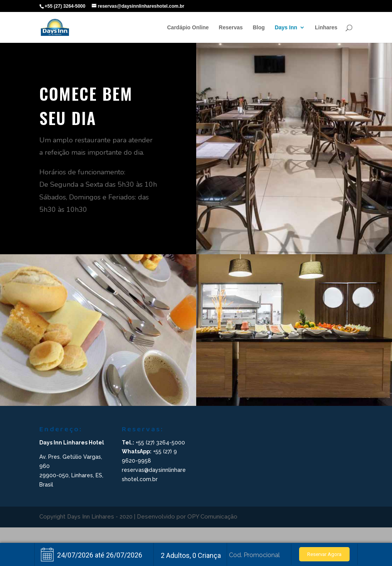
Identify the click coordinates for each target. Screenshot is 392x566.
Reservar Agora (324, 554)
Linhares (326, 28)
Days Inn (286, 28)
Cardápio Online (188, 28)
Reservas (231, 28)
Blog (259, 28)
